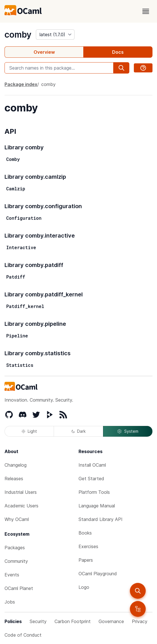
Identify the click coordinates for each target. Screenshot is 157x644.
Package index (21, 84)
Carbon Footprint (73, 621)
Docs (118, 52)
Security (38, 621)
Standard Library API (101, 519)
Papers (86, 560)
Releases (14, 479)
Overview (44, 52)
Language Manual (97, 506)
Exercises (88, 546)
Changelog (16, 465)
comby (18, 35)
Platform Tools (94, 492)
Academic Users (21, 506)
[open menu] (146, 11)
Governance (111, 621)
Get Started (91, 479)
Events (12, 575)
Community (16, 561)
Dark (78, 431)
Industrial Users (21, 492)
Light (29, 431)
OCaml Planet (19, 588)
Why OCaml (17, 519)
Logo (84, 587)
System (128, 431)
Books (85, 533)
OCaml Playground (98, 574)
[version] (55, 35)
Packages (15, 548)
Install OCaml (92, 465)
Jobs (10, 602)
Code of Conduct (23, 635)
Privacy (140, 621)
